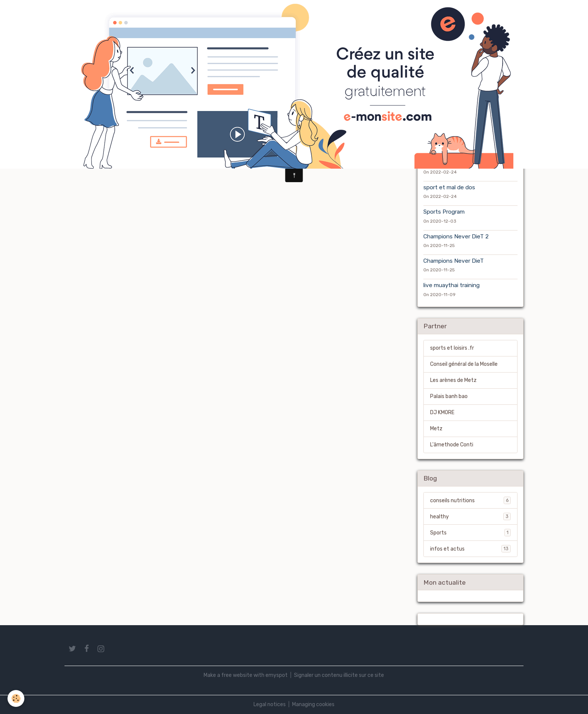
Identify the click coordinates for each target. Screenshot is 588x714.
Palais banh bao (449, 396)
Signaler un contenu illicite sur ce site (339, 675)
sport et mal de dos (449, 187)
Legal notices (270, 704)
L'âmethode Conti (452, 445)
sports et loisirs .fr (452, 348)
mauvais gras (441, 163)
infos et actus (470, 549)
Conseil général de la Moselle (464, 364)
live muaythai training (451, 285)
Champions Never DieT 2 (456, 237)
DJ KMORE (442, 412)
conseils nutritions (470, 500)
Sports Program (444, 212)
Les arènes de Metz (453, 380)
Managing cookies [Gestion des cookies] (313, 704)
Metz (436, 429)
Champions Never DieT (454, 261)
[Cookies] (16, 698)
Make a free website (228, 675)
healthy (470, 516)
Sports (470, 533)
